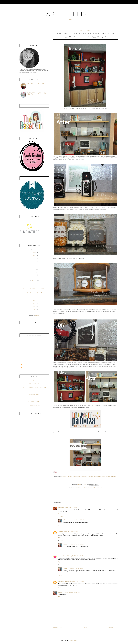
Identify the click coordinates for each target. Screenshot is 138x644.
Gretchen (60, 507)
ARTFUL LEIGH (69, 14)
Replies (62, 517)
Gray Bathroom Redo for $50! (35, 293)
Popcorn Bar (96, 487)
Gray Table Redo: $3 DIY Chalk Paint (35, 286)
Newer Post (113, 627)
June (35, 269)
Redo (101, 487)
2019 (34, 252)
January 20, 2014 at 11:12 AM (75, 556)
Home (32, 2)
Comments (24, 368)
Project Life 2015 (34, 394)
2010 (34, 307)
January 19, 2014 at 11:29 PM (71, 532)
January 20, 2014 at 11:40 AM (77, 520)
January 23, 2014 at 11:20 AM (72, 592)
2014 (34, 267)
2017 (34, 258)
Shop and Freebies (88, 2)
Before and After (76, 487)
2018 (34, 255)
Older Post (58, 627)
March (35, 278)
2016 (34, 261)
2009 (34, 310)
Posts (23, 365)
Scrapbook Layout (34, 402)
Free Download (34, 384)
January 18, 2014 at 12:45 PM (70, 507)
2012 (34, 301)
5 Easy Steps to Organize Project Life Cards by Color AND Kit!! (38, 93)
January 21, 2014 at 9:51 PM (77, 581)
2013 (34, 298)
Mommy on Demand (111, 476)
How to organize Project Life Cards (34, 387)
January (35, 284)
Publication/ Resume (49, 2)
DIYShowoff (103, 476)
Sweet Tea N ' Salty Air (64, 581)
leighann (65, 520)
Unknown (60, 532)
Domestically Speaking (67, 476)
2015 (34, 264)
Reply (59, 514)
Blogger (37, 315)
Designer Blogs (73, 640)
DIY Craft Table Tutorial (37, 83)
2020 (34, 249)
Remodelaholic (76, 476)
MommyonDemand (63, 556)
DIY (81, 487)
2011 (34, 304)
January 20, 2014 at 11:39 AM (77, 544)
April (35, 275)
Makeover (90, 487)
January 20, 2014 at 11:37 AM (77, 568)
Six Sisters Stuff (84, 476)
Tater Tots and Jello (80, 431)
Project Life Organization (34, 398)
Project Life (34, 391)
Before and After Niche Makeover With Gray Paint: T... (35, 289)
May (35, 272)
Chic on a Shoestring (94, 476)
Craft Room (69, 2)
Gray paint (85, 487)
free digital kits (34, 405)
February (35, 281)
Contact (105, 2)
